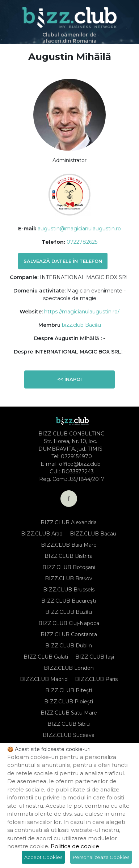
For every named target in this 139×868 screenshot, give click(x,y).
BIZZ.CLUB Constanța (69, 634)
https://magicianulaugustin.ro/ (82, 312)
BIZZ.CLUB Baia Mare (69, 545)
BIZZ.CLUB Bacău (93, 534)
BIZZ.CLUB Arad (42, 534)
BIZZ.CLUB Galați (46, 657)
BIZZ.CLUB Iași (95, 657)
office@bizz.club (80, 464)
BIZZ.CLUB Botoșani (69, 567)
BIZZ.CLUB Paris (96, 679)
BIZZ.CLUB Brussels (69, 590)
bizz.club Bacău (81, 325)
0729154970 (76, 456)
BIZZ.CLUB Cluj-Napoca (69, 623)
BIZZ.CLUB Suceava (69, 735)
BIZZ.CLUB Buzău (69, 612)
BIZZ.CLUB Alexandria (69, 522)
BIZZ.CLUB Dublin (69, 646)
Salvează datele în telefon (63, 261)
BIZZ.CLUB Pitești (69, 690)
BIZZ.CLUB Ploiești (69, 702)
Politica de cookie (75, 846)
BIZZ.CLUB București (69, 601)
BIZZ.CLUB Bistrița (69, 556)
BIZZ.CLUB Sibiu (69, 724)
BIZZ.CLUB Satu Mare (69, 713)
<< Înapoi (69, 379)
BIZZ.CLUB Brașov (69, 578)
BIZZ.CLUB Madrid (44, 679)
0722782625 (82, 242)
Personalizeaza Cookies (101, 857)
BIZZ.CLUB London (69, 668)
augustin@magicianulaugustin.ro (79, 229)
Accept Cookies (43, 857)
